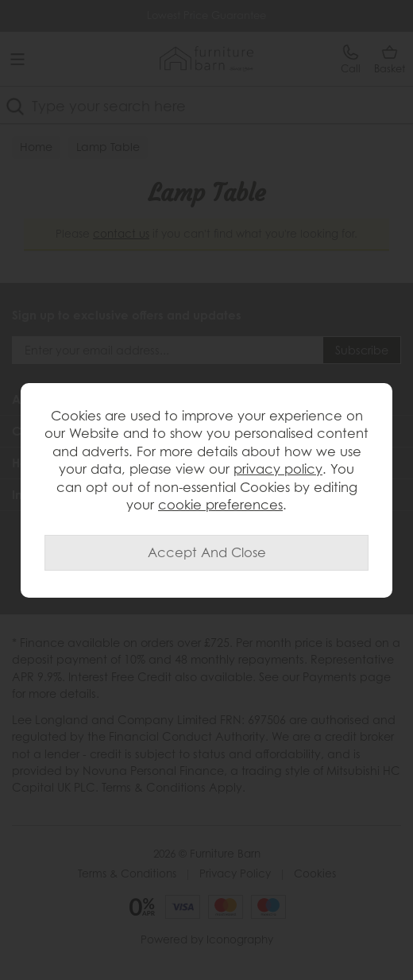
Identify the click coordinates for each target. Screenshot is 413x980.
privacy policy (278, 469)
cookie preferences (220, 505)
